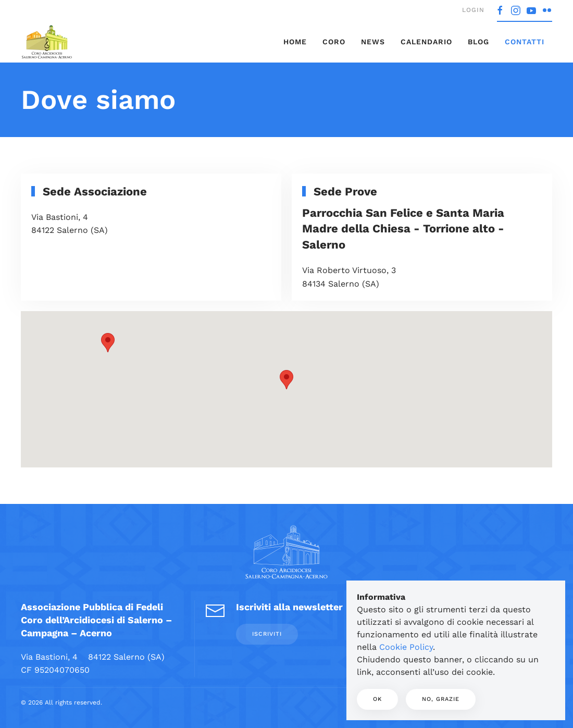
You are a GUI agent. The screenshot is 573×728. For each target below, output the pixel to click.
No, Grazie (441, 699)
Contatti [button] (525, 42)
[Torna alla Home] (47, 42)
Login (473, 10)
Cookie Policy (406, 647)
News (373, 42)
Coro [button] (334, 42)
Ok (377, 699)
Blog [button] (478, 42)
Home (295, 42)
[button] (286, 380)
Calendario (426, 42)
